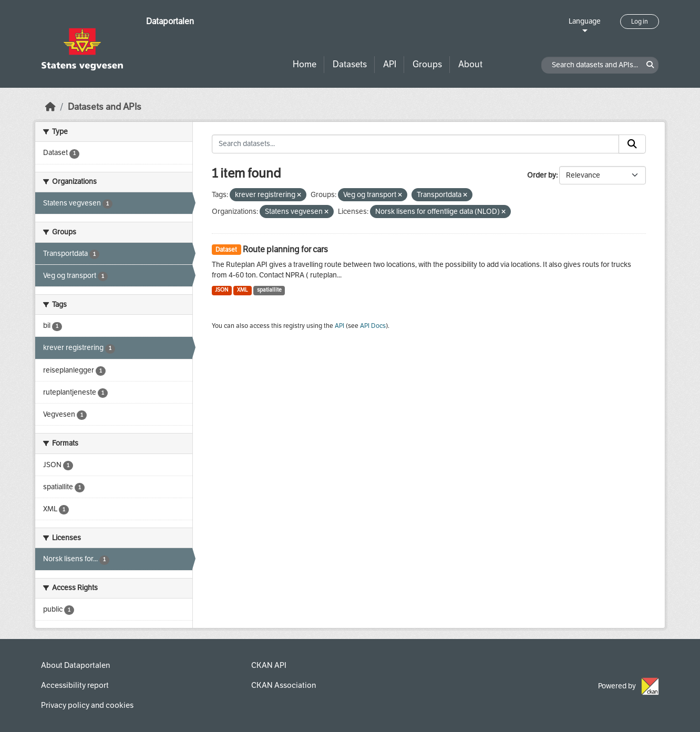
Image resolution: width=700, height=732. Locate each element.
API (390, 64)
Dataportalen (170, 21)
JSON (222, 290)
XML (243, 290)
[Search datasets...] (416, 144)
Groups (427, 64)
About (470, 64)
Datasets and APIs (105, 107)
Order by (542, 175)
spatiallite (269, 290)
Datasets (350, 64)
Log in (640, 22)
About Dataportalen (75, 665)
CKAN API (269, 665)
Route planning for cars (285, 249)
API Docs (373, 326)
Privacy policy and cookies (87, 705)
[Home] (50, 107)
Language (585, 21)
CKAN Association (284, 685)
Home (305, 64)
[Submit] (632, 144)
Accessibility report (75, 685)
